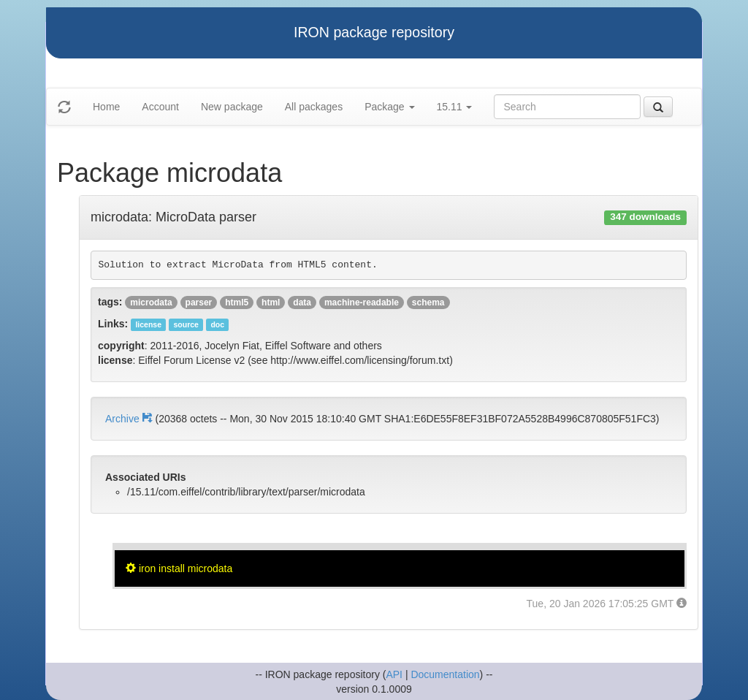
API (394, 674)
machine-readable (362, 303)
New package (232, 107)
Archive (130, 419)
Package (389, 107)
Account (160, 107)
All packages (314, 107)
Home (106, 107)
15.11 (455, 107)
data (302, 303)
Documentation (445, 674)
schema (428, 303)
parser (199, 303)
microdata (151, 303)
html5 (237, 303)
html (271, 303)
